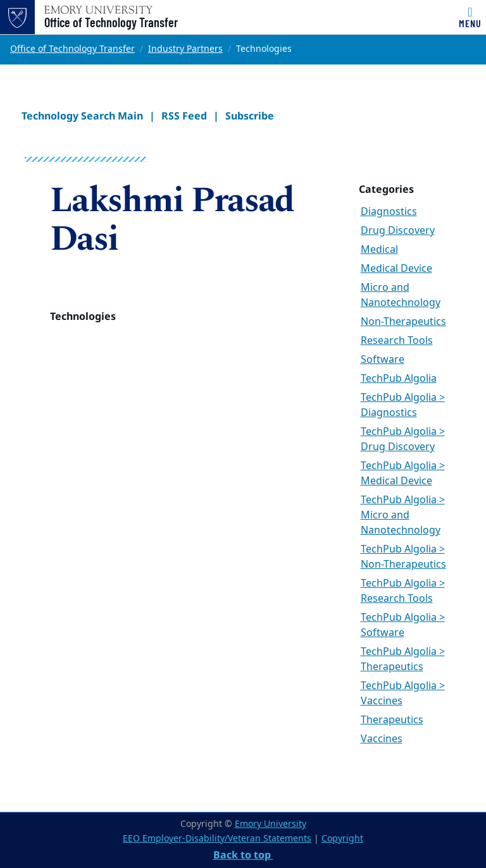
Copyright (342, 839)
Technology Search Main (82, 116)
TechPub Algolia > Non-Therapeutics (403, 557)
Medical (379, 250)
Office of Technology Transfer (111, 22)
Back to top (243, 855)
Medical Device (396, 269)
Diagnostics (389, 212)
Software (383, 360)
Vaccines (382, 739)
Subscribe (250, 116)
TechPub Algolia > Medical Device (403, 474)
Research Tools (397, 341)
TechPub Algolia (399, 379)
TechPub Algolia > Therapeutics (403, 659)
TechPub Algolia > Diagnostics (403, 405)
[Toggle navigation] (470, 17)
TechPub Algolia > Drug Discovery (403, 439)
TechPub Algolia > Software (403, 625)
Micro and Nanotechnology (401, 295)
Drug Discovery (398, 231)
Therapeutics (392, 720)
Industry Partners (185, 49)
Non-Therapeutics (403, 322)
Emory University (271, 824)
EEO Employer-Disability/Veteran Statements (217, 839)
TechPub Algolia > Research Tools (403, 591)
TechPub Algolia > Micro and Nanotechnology (403, 515)
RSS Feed (184, 116)
